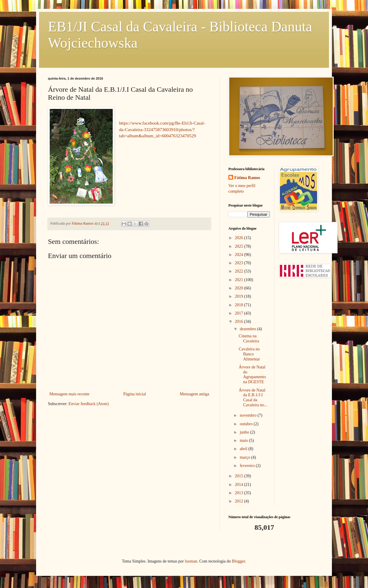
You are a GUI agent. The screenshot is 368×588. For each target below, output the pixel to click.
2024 (240, 255)
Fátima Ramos (247, 178)
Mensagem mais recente (69, 394)
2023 (240, 263)
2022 (240, 271)
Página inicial (135, 394)
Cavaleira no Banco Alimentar (249, 354)
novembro (248, 415)
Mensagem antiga (195, 394)
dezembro (248, 329)
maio (244, 440)
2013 (240, 493)
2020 (240, 288)
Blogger (238, 561)
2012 (240, 501)
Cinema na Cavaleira (249, 339)
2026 (240, 238)
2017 (240, 313)
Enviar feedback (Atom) (89, 404)
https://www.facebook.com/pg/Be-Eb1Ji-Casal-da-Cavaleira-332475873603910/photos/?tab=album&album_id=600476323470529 (162, 129)
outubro (247, 424)
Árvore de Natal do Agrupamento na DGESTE (252, 374)
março (245, 457)
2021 (240, 280)
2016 (240, 322)
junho (245, 432)
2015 (240, 476)
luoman (191, 561)
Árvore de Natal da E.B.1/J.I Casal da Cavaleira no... (253, 398)
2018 (240, 305)
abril (244, 449)
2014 (240, 485)
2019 (240, 296)
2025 (240, 246)
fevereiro (248, 466)
